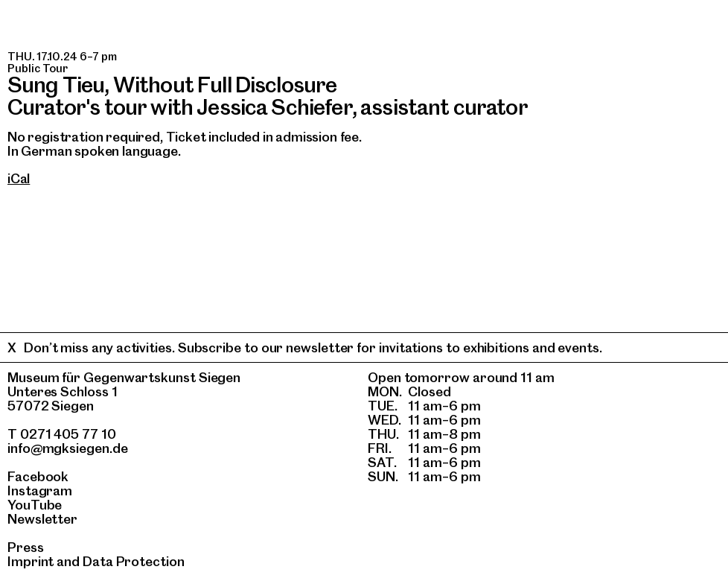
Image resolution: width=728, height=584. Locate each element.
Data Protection (134, 561)
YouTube (35, 505)
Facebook (38, 476)
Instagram (40, 491)
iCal (19, 178)
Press (26, 547)
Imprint (31, 561)
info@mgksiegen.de (68, 448)
